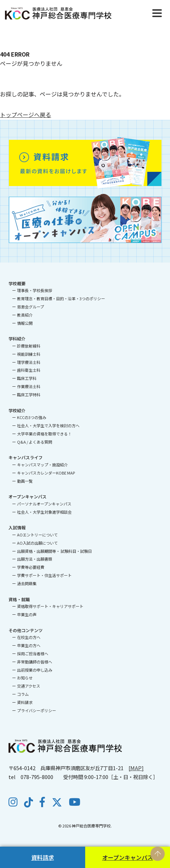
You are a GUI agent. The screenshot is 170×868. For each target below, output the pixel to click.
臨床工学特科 (29, 395)
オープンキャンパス (128, 857)
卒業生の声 (27, 614)
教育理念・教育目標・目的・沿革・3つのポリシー (61, 298)
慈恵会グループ (31, 307)
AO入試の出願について (37, 543)
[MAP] (136, 768)
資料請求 (43, 857)
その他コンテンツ (26, 630)
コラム (23, 694)
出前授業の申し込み (35, 670)
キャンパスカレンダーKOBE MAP (46, 473)
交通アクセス (29, 686)
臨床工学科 (27, 378)
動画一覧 (25, 481)
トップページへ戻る (26, 115)
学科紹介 (17, 338)
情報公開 (25, 323)
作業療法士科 (29, 386)
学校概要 (17, 283)
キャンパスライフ (26, 457)
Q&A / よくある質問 (35, 442)
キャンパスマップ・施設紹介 (42, 465)
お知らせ (25, 678)
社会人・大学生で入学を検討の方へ (48, 425)
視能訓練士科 (29, 354)
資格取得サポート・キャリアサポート (50, 606)
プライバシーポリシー (37, 710)
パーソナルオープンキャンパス (44, 504)
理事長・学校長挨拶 (35, 290)
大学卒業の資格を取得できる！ (44, 434)
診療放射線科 (29, 346)
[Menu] (157, 12)
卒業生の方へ (29, 645)
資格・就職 (19, 599)
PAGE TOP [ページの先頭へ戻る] (158, 854)
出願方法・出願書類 (35, 559)
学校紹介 (17, 410)
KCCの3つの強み (32, 417)
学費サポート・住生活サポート (44, 575)
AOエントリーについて (37, 535)
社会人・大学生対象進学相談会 (44, 512)
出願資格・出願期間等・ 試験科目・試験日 (54, 551)
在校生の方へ (29, 637)
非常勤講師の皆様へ (35, 662)
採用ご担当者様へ (33, 653)
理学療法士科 (29, 362)
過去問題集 (27, 583)
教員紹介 (25, 315)
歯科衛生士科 (29, 370)
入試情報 (17, 527)
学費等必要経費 (31, 567)
